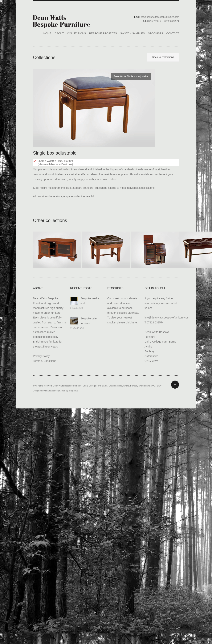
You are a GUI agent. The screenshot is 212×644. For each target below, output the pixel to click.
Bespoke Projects (103, 33)
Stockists (155, 33)
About (59, 33)
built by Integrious (70, 391)
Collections (77, 33)
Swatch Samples (132, 33)
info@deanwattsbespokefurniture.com (167, 318)
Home (47, 33)
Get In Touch (155, 288)
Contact (173, 33)
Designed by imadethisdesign (47, 391)
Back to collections (163, 57)
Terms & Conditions (45, 361)
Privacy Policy (41, 356)
